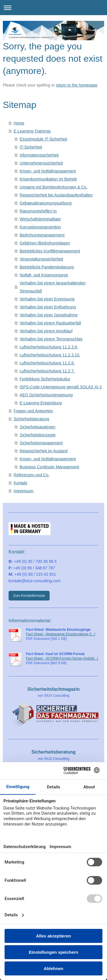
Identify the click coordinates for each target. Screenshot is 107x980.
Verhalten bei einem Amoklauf (46, 331)
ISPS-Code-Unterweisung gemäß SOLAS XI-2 (61, 387)
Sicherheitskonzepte (38, 435)
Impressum (24, 491)
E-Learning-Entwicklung (41, 403)
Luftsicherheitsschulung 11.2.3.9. (49, 347)
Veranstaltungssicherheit (42, 259)
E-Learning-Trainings (32, 131)
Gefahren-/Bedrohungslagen (45, 243)
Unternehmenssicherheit (41, 163)
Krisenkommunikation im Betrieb (48, 179)
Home (19, 123)
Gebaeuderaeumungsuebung (46, 203)
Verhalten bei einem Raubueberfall (50, 323)
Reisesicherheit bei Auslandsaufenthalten (56, 195)
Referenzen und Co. (32, 475)
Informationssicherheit (39, 155)
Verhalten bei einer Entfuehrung (48, 307)
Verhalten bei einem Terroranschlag (51, 339)
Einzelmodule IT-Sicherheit (44, 139)
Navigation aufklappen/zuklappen (53, 8)
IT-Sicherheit (31, 147)
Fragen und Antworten (33, 411)
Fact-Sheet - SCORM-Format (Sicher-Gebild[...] (62, 658)
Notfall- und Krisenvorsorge (44, 275)
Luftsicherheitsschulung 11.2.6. (47, 363)
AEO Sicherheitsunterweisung (46, 395)
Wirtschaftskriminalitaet (40, 219)
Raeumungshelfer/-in (38, 211)
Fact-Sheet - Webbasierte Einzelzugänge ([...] (61, 634)
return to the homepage (77, 85)
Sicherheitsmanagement (41, 443)
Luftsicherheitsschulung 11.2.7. (47, 371)
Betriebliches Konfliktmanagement (50, 251)
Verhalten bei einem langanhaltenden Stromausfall (53, 287)
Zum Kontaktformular (29, 596)
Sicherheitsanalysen (38, 427)
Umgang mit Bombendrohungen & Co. (53, 187)
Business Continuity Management (50, 467)
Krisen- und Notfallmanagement (48, 171)
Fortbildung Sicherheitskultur (45, 379)
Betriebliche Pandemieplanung (47, 267)
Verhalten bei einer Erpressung (47, 299)
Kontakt (20, 483)
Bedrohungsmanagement (42, 235)
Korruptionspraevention (40, 227)
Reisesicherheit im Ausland (44, 451)
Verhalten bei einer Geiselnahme (49, 315)
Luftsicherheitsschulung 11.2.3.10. (50, 355)
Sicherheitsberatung (32, 419)
